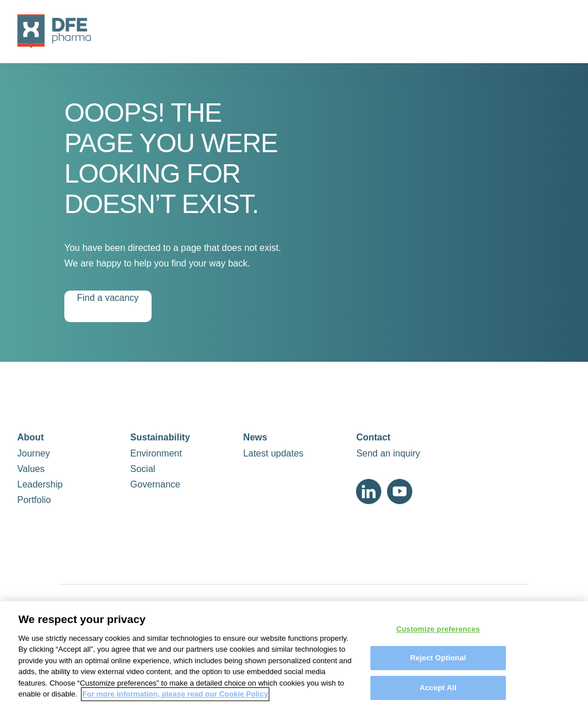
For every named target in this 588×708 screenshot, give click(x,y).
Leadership (40, 484)
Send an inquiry (388, 453)
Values (31, 469)
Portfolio (34, 500)
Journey (34, 453)
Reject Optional (438, 663)
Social (143, 469)
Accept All (438, 693)
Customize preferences (438, 634)
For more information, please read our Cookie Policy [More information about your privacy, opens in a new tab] (175, 700)
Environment (156, 453)
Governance (155, 484)
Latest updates (274, 453)
